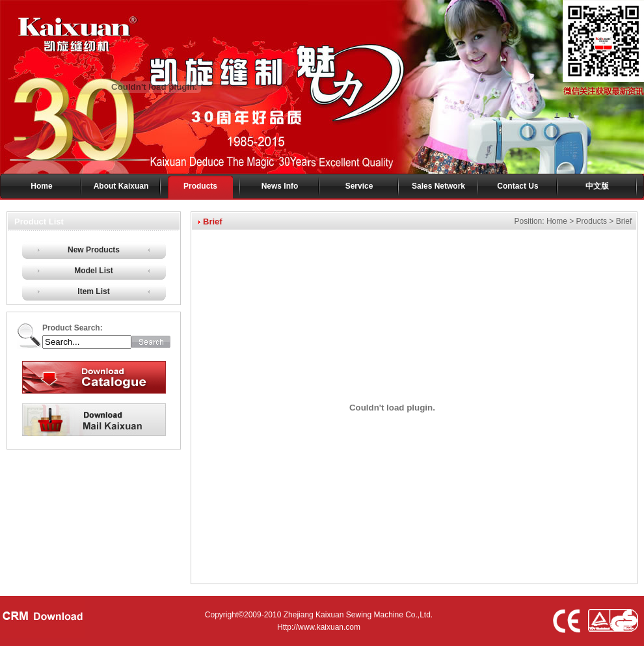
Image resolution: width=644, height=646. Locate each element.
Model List (93, 271)
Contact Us (517, 186)
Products (200, 186)
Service (359, 186)
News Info (280, 186)
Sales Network (438, 186)
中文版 (597, 186)
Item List (93, 291)
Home (41, 186)
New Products (94, 250)
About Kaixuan (121, 186)
